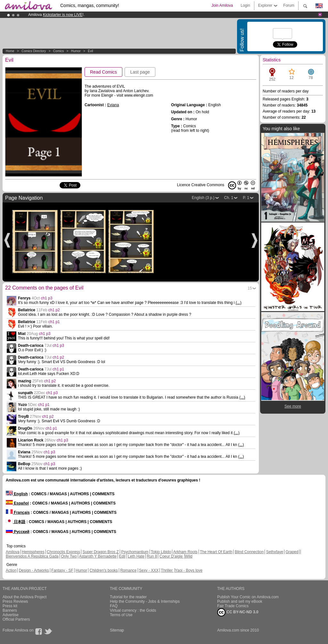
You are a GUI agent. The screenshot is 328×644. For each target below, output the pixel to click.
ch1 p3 (46, 298)
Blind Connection (249, 552)
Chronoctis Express (63, 552)
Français (18, 513)
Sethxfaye (275, 552)
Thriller (167, 570)
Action (11, 570)
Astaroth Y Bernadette (98, 556)
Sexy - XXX (149, 570)
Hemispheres (33, 552)
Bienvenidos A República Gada (32, 556)
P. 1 (246, 198)
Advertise (11, 615)
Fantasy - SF (62, 570)
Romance (128, 570)
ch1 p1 (54, 322)
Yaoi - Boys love (189, 570)
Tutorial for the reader (128, 597)
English (17, 494)
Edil (122, 556)
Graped (292, 552)
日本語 (16, 522)
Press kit (10, 606)
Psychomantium (135, 552)
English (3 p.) (203, 198)
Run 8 (152, 556)
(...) (239, 303)
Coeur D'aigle (172, 556)
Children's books (103, 570)
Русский (18, 532)
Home (10, 51)
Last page (140, 72)
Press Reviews (15, 601)
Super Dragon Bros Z (100, 552)
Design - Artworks (34, 570)
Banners (10, 610)
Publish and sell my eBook (240, 601)
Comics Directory (34, 51)
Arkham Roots (185, 552)
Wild (189, 556)
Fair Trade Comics (233, 606)
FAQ (114, 606)
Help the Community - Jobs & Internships (145, 601)
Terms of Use (121, 615)
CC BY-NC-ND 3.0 (238, 612)
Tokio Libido (161, 552)
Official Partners (16, 619)
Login (245, 5)
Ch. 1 (229, 198)
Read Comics (103, 72)
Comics (58, 51)
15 (250, 288)
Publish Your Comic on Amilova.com (248, 597)
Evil (90, 51)
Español (17, 503)
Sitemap (117, 630)
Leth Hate (136, 556)
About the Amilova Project (25, 597)
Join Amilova (222, 5)
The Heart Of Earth (216, 552)
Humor (76, 51)
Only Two (69, 556)
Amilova (13, 552)
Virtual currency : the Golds (133, 610)
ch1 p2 (54, 310)
